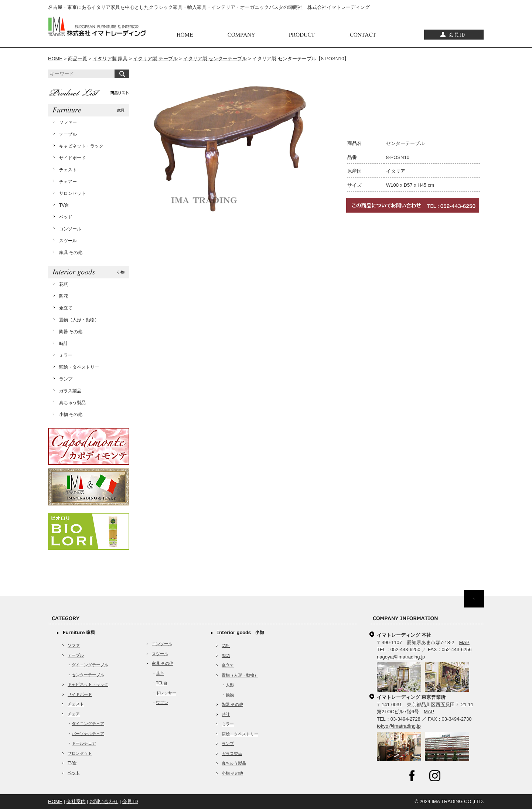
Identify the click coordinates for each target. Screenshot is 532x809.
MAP (464, 642)
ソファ (74, 645)
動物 (230, 695)
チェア (74, 714)
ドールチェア (84, 743)
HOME (55, 59)
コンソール (70, 229)
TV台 (64, 205)
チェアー (68, 182)
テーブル (68, 134)
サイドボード (72, 158)
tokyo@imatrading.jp (399, 726)
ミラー (66, 355)
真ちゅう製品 (72, 403)
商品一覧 (78, 59)
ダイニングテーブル (90, 665)
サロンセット (72, 193)
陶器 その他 (71, 332)
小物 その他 (71, 414)
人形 (230, 685)
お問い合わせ (104, 801)
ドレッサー (166, 693)
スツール (68, 241)
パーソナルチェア (88, 734)
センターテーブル (88, 675)
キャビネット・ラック (81, 146)
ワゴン (162, 703)
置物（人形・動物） (79, 320)
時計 (64, 343)
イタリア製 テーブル (155, 59)
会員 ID (130, 801)
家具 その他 (71, 253)
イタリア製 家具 (110, 59)
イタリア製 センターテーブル (215, 59)
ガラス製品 (70, 391)
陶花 (64, 296)
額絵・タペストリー (79, 367)
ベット (74, 773)
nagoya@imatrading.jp (401, 657)
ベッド (66, 217)
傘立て (66, 308)
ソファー (68, 122)
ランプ (66, 379)
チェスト (68, 170)
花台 (160, 673)
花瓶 (64, 284)
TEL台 (162, 683)
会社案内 (76, 801)
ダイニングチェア (88, 724)
